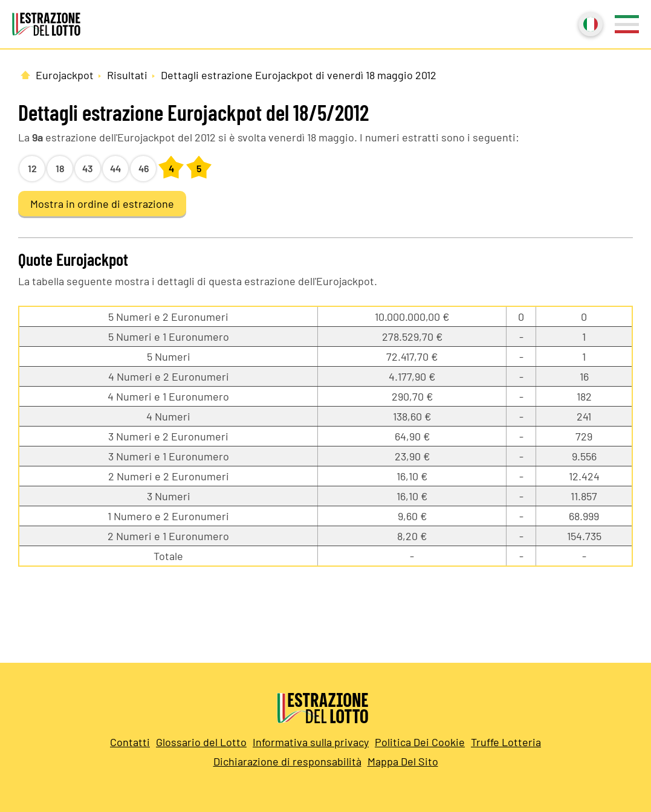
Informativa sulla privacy (311, 742)
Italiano (589, 23)
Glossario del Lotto (201, 742)
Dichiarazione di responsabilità (287, 761)
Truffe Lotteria (506, 742)
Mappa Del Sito (403, 761)
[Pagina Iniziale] (25, 75)
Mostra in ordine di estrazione (102, 204)
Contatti (130, 742)
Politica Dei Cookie (420, 742)
